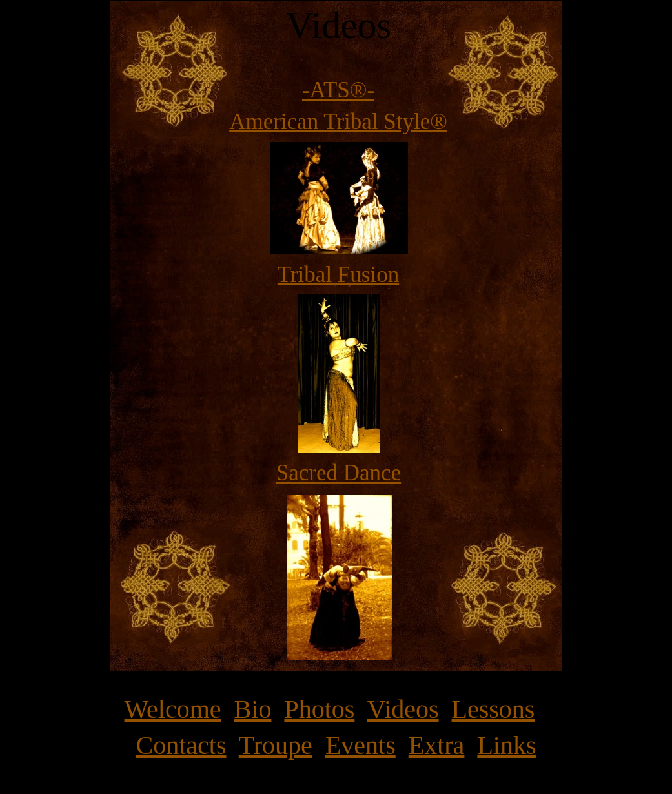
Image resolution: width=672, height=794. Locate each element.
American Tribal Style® (338, 122)
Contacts (181, 745)
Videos (403, 709)
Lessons (494, 709)
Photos (319, 709)
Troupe (276, 745)
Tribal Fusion (338, 275)
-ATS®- (338, 90)
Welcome (173, 709)
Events (361, 745)
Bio (253, 709)
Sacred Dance (339, 473)
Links (506, 745)
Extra (437, 745)
